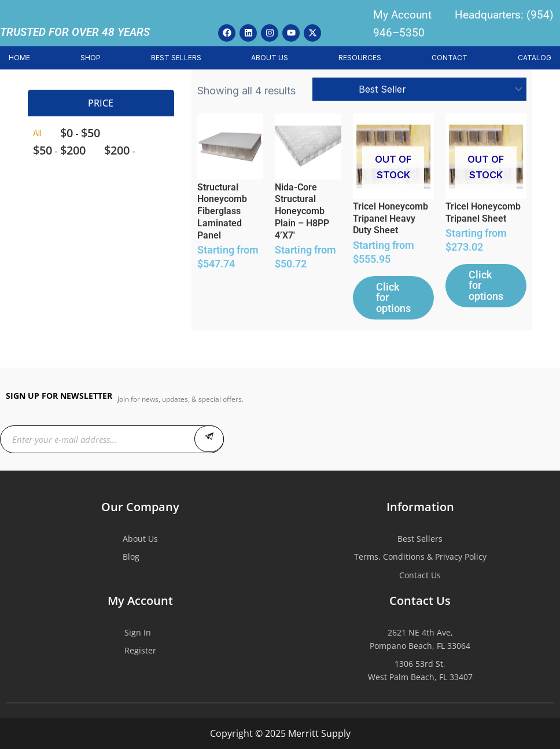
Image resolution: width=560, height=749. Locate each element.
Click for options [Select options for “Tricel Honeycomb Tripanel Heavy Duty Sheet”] (388, 304)
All (37, 133)
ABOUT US (270, 58)
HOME (19, 58)
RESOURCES (360, 58)
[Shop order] (419, 89)
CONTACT (450, 58)
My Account (402, 15)
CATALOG (535, 58)
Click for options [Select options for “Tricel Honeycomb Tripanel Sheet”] (484, 292)
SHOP (91, 58)
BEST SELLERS (176, 58)
